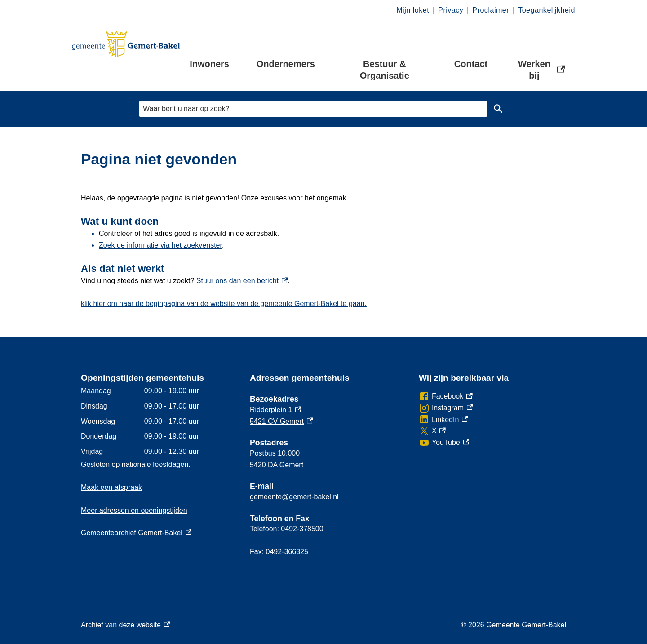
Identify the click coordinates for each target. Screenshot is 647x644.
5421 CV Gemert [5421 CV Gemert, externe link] (281, 421)
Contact (471, 64)
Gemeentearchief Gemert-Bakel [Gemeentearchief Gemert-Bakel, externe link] (136, 533)
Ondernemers (286, 64)
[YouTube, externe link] (444, 443)
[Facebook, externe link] (446, 396)
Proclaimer (491, 10)
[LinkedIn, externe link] (443, 420)
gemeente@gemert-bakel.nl (294, 497)
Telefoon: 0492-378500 (287, 529)
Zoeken (498, 109)
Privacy (451, 10)
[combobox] (313, 109)
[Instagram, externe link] (446, 408)
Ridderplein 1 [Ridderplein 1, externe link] (276, 410)
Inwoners (209, 64)
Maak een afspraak (111, 487)
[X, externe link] (432, 431)
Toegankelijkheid (547, 10)
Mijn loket (413, 10)
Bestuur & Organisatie (385, 70)
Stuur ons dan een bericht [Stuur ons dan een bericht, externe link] (242, 281)
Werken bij (542, 70)
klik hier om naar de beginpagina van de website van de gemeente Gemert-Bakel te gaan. (224, 304)
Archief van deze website (125, 625)
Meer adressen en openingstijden (134, 510)
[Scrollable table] (158, 421)
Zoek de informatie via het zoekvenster (160, 245)
